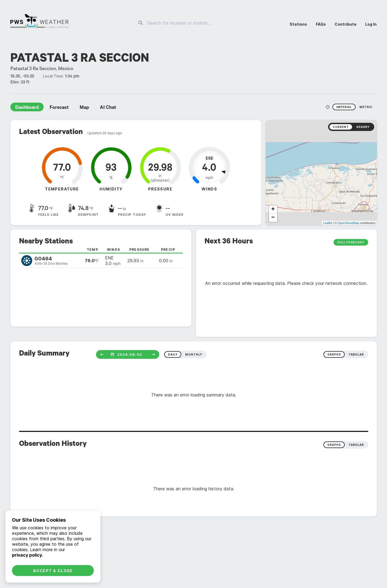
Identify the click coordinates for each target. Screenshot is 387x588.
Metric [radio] (366, 107)
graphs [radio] (334, 354)
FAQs (321, 24)
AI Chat (108, 108)
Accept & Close (53, 571)
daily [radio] (173, 354)
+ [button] (273, 210)
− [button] (273, 218)
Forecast (59, 108)
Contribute (346, 24)
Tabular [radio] (356, 445)
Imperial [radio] (344, 107)
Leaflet (328, 223)
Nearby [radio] (363, 127)
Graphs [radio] (334, 445)
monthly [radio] (194, 354)
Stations (298, 24)
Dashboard (27, 108)
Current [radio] (341, 127)
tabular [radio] (356, 354)
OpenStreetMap (348, 223)
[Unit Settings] (328, 107)
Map (84, 108)
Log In (371, 24)
